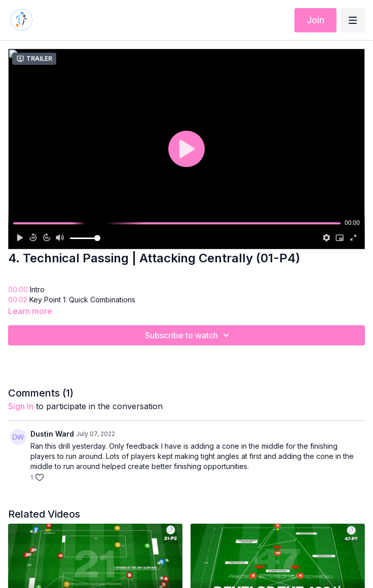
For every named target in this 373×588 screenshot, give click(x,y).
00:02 (18, 300)
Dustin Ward (52, 434)
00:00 (18, 289)
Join (315, 20)
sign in (21, 406)
